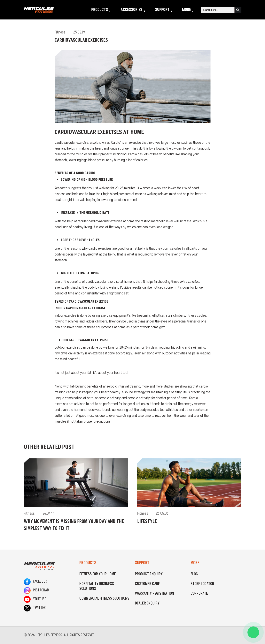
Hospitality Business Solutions (97, 586)
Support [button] (162, 10)
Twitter (35, 608)
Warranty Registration (154, 594)
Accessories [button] (132, 10)
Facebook (35, 581)
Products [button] (100, 10)
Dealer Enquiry (147, 603)
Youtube (35, 599)
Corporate (199, 594)
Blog (194, 574)
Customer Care (147, 584)
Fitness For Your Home (98, 574)
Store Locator (202, 584)
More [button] (187, 10)
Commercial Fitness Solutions (104, 598)
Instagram (37, 590)
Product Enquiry (149, 574)
